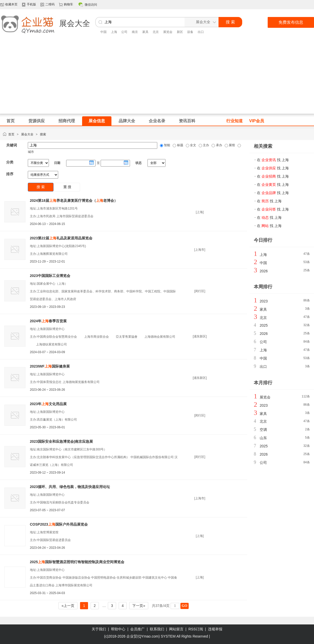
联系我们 (157, 629)
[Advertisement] (157, 78)
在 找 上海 (273, 160)
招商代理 (67, 121)
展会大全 (27, 134)
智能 (167, 145)
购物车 (68, 4)
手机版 (31, 4)
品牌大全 (127, 121)
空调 (263, 430)
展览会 (168, 32)
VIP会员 (257, 121)
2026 (264, 271)
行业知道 (234, 121)
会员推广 (137, 629)
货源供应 (37, 121)
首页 (11, 134)
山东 (263, 438)
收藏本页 (11, 4)
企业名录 (157, 121)
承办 (218, 145)
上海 (114, 32)
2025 (264, 325)
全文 (193, 145)
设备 (190, 32)
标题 (180, 145)
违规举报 (215, 629)
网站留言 (176, 629)
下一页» (139, 606)
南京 (135, 32)
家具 (145, 32)
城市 (31, 152)
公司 (124, 32)
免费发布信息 (291, 22)
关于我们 (99, 629)
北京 (156, 32)
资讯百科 (187, 121)
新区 (180, 32)
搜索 (43, 134)
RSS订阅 (196, 629)
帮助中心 (118, 629)
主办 (206, 145)
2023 (264, 301)
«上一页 (68, 606)
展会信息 (97, 121)
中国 (103, 32)
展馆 (232, 145)
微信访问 (91, 5)
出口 (201, 32)
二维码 (50, 4)
